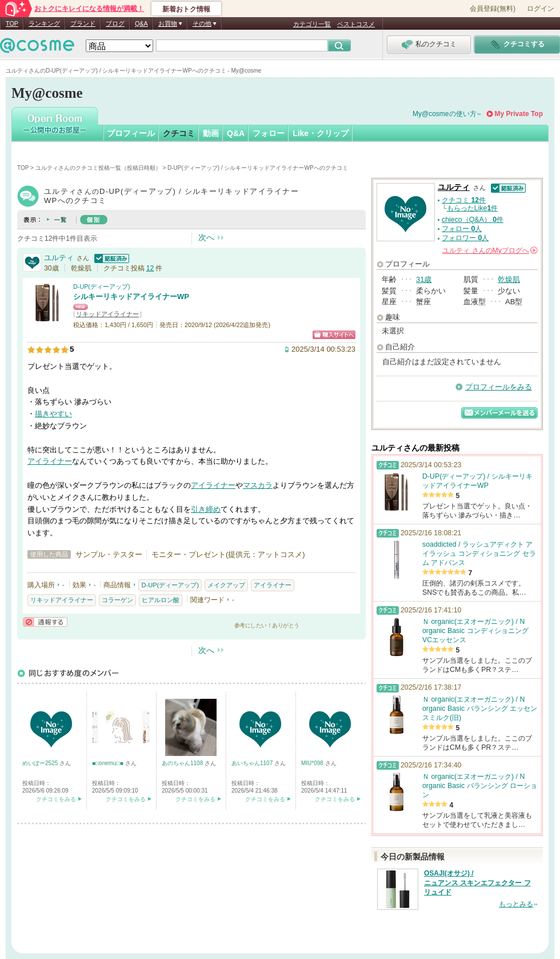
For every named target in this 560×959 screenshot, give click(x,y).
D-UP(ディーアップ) (102, 286)
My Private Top (519, 114)
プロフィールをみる (499, 387)
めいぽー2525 (41, 763)
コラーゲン (117, 600)
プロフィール (131, 133)
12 (150, 268)
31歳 (424, 279)
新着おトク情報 (186, 9)
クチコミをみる (56, 799)
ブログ (115, 23)
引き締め (206, 509)
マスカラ (258, 485)
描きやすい (53, 414)
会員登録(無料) (493, 9)
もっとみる (516, 904)
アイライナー (50, 461)
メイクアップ (226, 585)
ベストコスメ (356, 24)
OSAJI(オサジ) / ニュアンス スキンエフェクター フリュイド (477, 883)
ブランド (83, 23)
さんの (490, 250)
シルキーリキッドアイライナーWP (131, 297)
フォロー (269, 133)
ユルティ (59, 258)
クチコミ (179, 133)
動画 (211, 133)
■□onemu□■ (109, 763)
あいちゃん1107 (253, 763)
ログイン (541, 9)
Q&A (141, 23)
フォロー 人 (462, 229)
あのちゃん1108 (183, 763)
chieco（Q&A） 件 (473, 220)
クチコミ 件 (464, 200)
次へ (206, 237)
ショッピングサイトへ (334, 335)
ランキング (44, 23)
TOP (12, 23)
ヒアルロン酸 (161, 600)
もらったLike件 (473, 208)
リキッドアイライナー (107, 314)
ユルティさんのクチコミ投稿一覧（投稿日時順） (98, 168)
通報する (45, 622)
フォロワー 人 (465, 238)
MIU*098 (313, 763)
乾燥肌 (509, 279)
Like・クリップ (321, 133)
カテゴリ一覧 (312, 24)
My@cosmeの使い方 (445, 114)
